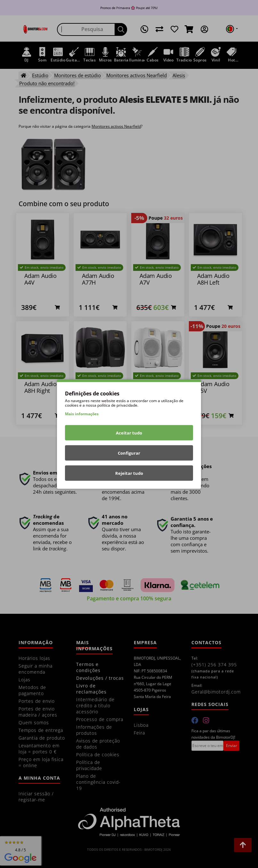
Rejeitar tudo (129, 473)
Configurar (129, 453)
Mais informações (82, 414)
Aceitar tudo (129, 433)
